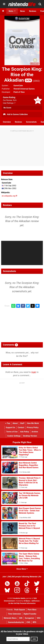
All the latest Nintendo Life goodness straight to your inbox (22, 633)
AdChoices (35, 601)
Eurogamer (30, 618)
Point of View (19, 92)
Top (8, 423)
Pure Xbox (32, 610)
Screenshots (31, 122)
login (34, 372)
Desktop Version (30, 436)
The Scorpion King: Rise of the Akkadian (22, 75)
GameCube (18, 86)
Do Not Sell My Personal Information (22, 603)
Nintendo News (10, 618)
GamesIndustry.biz (16, 622)
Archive (35, 432)
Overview (7, 122)
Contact (21, 427)
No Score (7, 108)
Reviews (18, 122)
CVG (28, 622)
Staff (22, 423)
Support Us (10, 427)
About (15, 423)
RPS (34, 622)
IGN (21, 618)
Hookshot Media (19, 598)
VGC (39, 618)
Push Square (20, 610)
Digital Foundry (30, 614)
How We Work (33, 423)
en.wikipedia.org (9, 196)
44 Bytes (27, 601)
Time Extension (14, 614)
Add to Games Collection (15, 115)
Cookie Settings (14, 436)
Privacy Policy (33, 427)
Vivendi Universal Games (24, 89)
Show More (22, 569)
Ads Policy (25, 432)
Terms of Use (12, 432)
